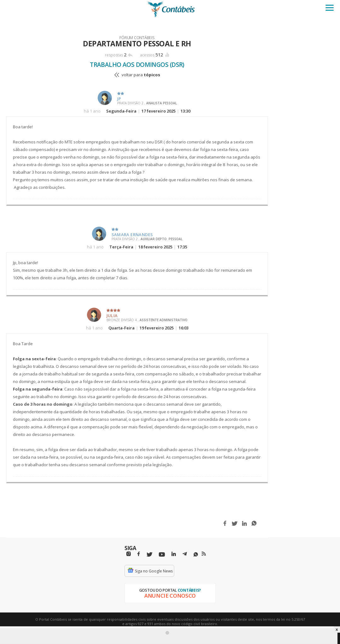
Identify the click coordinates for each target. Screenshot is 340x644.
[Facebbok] (139, 554)
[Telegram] (185, 555)
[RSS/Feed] (204, 554)
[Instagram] (129, 554)
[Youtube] (162, 555)
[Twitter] (149, 555)
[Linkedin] (174, 554)
